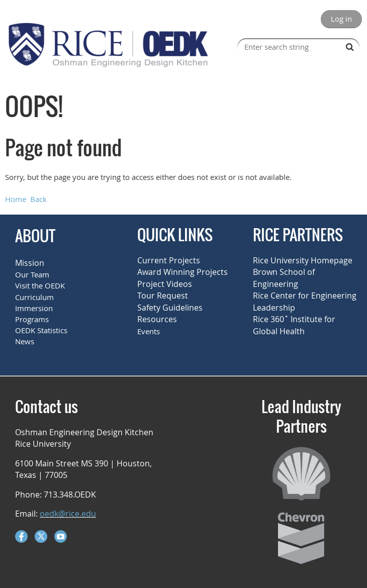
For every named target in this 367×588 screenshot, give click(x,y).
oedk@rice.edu (68, 514)
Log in (341, 19)
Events (149, 331)
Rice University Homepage (303, 260)
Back (38, 199)
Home (16, 199)
